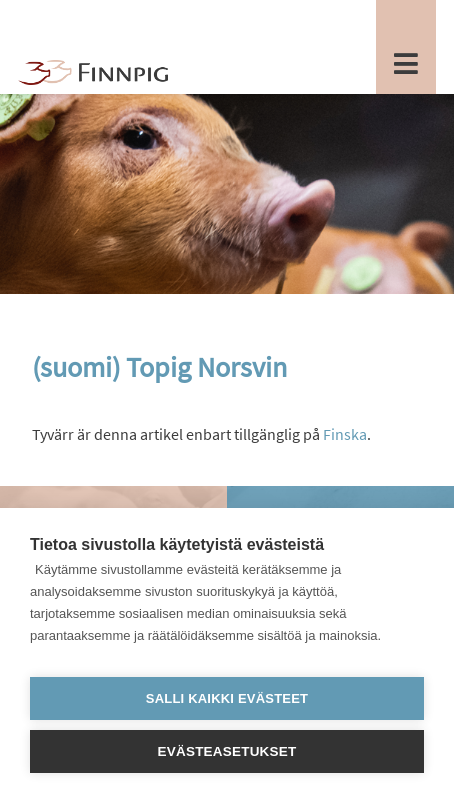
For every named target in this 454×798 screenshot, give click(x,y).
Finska (345, 434)
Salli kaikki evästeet (227, 698)
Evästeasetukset (227, 751)
